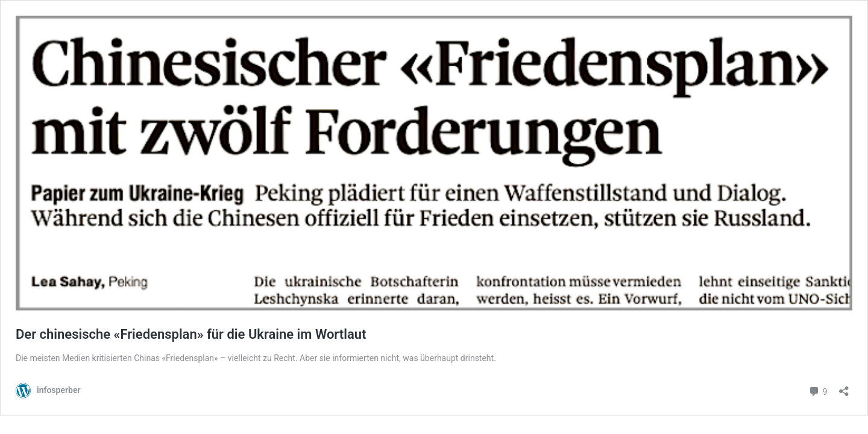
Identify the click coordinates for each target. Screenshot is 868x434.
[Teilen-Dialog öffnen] (844, 387)
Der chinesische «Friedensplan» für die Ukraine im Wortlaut (191, 334)
